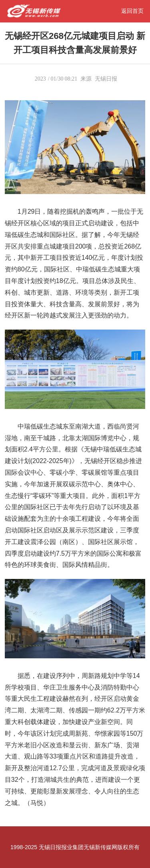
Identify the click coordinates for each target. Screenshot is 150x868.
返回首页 (132, 11)
